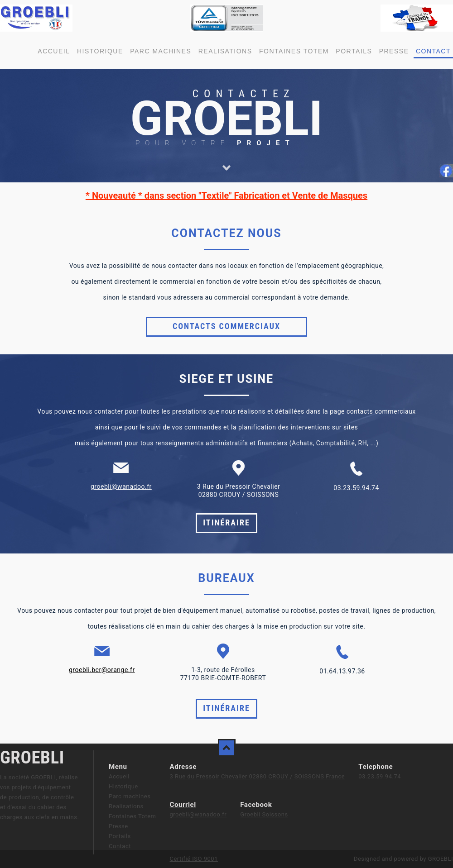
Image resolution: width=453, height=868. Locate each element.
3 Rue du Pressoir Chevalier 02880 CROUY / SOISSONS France (257, 776)
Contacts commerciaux (226, 326)
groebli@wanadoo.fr (121, 486)
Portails (354, 51)
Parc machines (161, 51)
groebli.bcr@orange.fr (102, 670)
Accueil (54, 51)
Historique (100, 51)
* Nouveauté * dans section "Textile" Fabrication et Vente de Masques (226, 196)
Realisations (225, 51)
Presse (394, 51)
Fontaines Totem (294, 51)
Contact (433, 51)
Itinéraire (226, 522)
